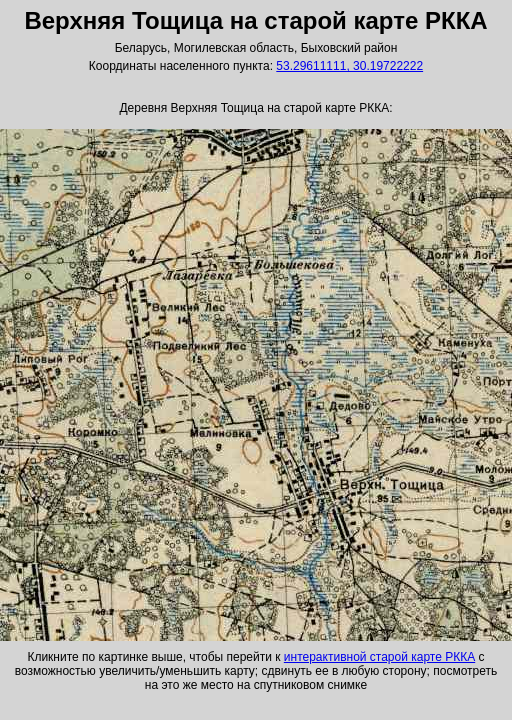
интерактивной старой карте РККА (379, 657)
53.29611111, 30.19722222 (349, 66)
